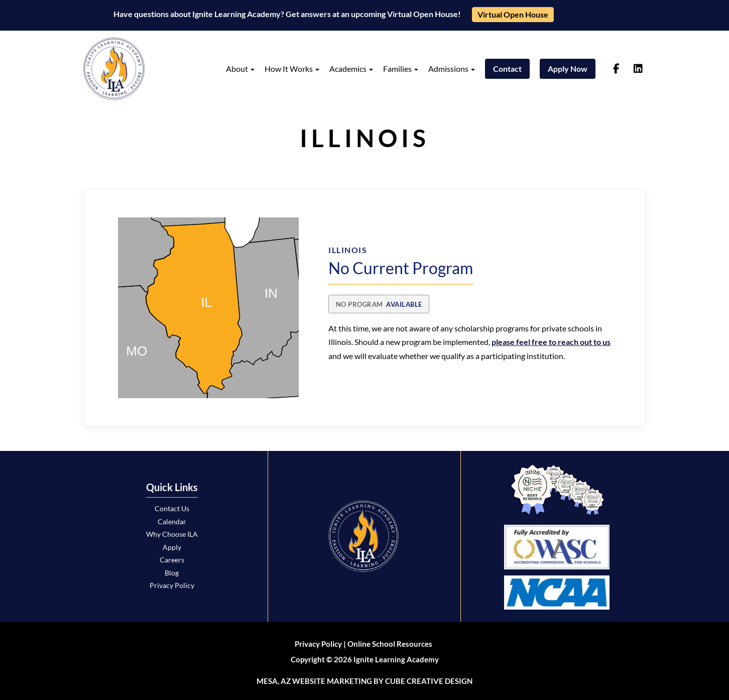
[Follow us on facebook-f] (616, 69)
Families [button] (401, 69)
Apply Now (568, 69)
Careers (172, 560)
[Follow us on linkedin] (638, 69)
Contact (507, 69)
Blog (172, 573)
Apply (172, 547)
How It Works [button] (292, 69)
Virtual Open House (513, 14)
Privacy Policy (172, 585)
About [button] (240, 69)
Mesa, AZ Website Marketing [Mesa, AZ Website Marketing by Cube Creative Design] (314, 681)
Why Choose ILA (172, 534)
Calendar (172, 521)
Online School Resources (390, 644)
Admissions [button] (452, 69)
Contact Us (172, 508)
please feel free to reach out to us (551, 342)
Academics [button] (351, 69)
